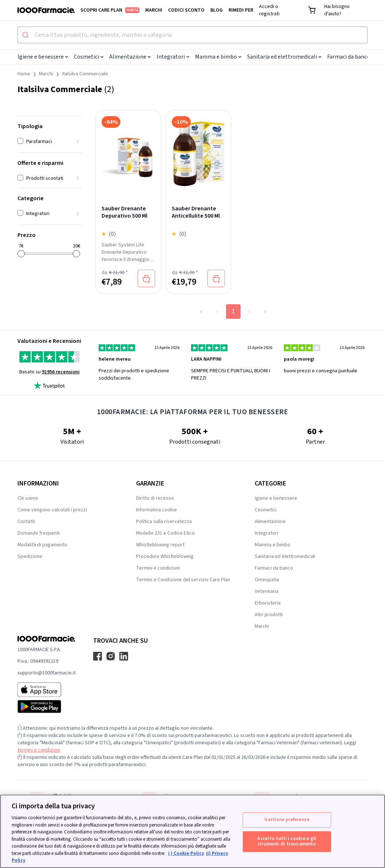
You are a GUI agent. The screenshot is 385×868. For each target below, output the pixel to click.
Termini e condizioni (158, 568)
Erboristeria (268, 603)
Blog (217, 10)
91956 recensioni (61, 372)
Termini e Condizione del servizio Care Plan (183, 580)
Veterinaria (267, 591)
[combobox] (192, 35)
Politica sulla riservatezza (164, 522)
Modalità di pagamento (42, 545)
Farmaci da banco (351, 57)
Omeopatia (267, 580)
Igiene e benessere (43, 57)
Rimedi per (241, 10)
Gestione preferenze (287, 820)
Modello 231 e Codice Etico (165, 533)
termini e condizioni (39, 750)
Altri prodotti (269, 615)
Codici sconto (186, 10)
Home (24, 74)
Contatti (26, 522)
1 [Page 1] (233, 311)
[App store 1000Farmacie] (47, 690)
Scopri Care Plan (110, 10)
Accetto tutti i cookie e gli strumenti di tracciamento (287, 841)
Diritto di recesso (155, 498)
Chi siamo (28, 498)
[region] (192, 831)
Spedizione (30, 556)
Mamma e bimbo (218, 57)
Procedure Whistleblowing (165, 556)
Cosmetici (89, 57)
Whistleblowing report (160, 545)
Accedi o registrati (269, 10)
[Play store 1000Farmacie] (47, 706)
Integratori (173, 57)
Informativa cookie (156, 510)
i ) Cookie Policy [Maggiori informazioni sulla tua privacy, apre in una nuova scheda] (186, 853)
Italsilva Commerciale (85, 74)
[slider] (21, 254)
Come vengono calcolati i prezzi (52, 510)
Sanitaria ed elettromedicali (284, 57)
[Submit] (26, 35)
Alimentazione (130, 57)
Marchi (154, 10)
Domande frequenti (39, 533)
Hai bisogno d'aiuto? (337, 10)
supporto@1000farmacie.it (47, 673)
